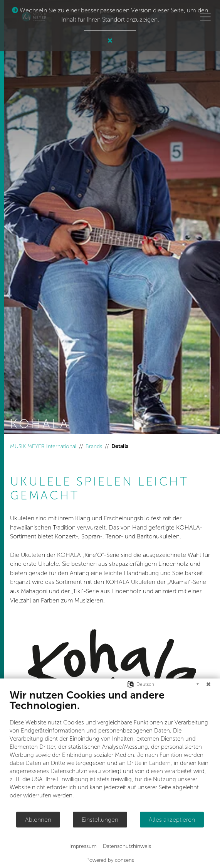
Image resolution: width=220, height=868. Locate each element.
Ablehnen (38, 820)
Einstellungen (100, 820)
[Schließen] (208, 684)
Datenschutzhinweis (127, 846)
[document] (110, 750)
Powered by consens (110, 860)
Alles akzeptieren (172, 820)
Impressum (83, 846)
